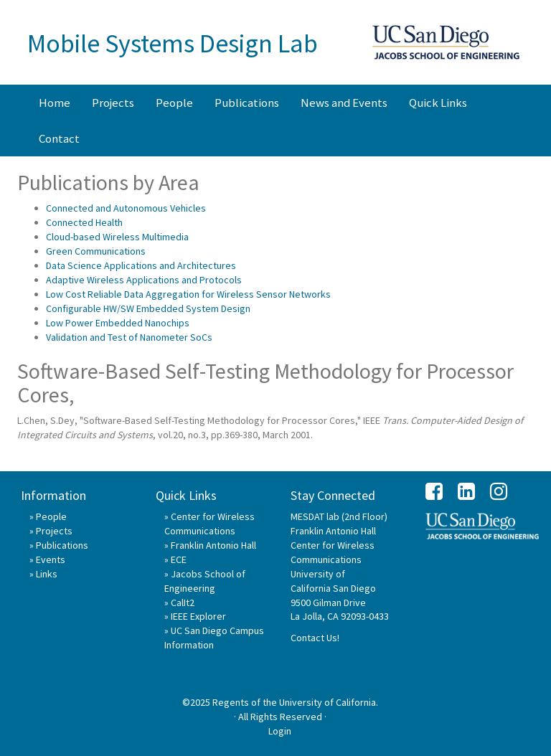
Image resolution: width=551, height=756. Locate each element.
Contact (59, 138)
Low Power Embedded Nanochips (118, 323)
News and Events (344, 103)
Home (55, 103)
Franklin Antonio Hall (213, 545)
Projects (113, 103)
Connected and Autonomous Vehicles (126, 208)
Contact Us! (315, 638)
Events (51, 559)
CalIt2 (183, 603)
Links (47, 574)
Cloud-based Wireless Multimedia (117, 237)
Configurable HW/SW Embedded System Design (148, 308)
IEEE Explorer (198, 616)
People (174, 103)
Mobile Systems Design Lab (173, 43)
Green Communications (96, 251)
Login (280, 731)
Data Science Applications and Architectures (141, 265)
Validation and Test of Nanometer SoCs (129, 337)
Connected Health (84, 222)
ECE (179, 559)
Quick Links (438, 103)
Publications (247, 103)
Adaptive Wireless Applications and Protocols (144, 280)
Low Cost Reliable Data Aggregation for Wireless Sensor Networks (188, 294)
